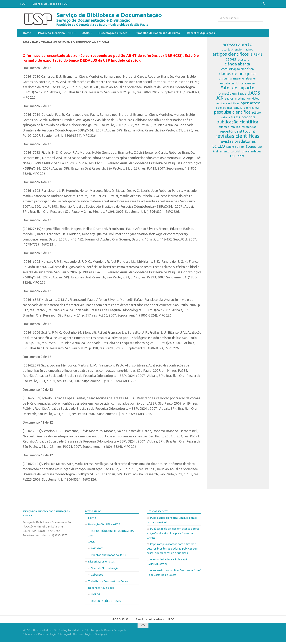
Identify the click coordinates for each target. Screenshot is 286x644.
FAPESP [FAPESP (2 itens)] (250, 85)
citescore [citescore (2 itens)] (243, 61)
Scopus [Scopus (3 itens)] (251, 148)
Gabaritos (97, 576)
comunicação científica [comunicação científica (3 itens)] (237, 70)
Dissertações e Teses (106, 34)
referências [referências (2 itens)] (249, 128)
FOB (22, 4)
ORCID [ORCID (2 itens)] (238, 109)
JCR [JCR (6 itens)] (220, 100)
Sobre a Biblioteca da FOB (47, 4)
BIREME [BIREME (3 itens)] (256, 56)
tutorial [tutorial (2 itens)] (236, 153)
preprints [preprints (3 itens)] (249, 119)
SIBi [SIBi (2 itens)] (260, 148)
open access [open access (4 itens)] (251, 104)
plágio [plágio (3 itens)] (257, 114)
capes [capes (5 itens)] (231, 61)
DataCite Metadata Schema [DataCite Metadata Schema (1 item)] (232, 80)
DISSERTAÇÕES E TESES (106, 602)
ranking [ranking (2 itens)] (235, 128)
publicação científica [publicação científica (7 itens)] (237, 123)
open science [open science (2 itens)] (224, 109)
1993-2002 (97, 550)
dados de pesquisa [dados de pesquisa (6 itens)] (237, 75)
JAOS (81, 34)
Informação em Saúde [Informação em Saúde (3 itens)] (231, 95)
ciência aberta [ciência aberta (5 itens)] (237, 65)
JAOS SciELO (121, 621)
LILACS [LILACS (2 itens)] (229, 100)
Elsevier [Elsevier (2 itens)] (251, 80)
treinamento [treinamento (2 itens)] (221, 153)
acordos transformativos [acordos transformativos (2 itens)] (237, 51)
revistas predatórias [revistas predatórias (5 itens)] (237, 143)
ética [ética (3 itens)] (241, 157)
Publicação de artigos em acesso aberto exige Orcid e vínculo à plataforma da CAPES (173, 535)
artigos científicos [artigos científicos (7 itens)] (231, 55)
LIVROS (95, 596)
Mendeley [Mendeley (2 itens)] (253, 100)
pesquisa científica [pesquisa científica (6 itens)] (232, 114)
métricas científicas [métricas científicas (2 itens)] (227, 105)
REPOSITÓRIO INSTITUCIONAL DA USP (111, 535)
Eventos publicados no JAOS (108, 556)
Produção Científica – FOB (53, 34)
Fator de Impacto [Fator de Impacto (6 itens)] (237, 89)
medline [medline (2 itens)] (240, 100)
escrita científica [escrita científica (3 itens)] (232, 85)
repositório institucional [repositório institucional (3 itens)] (237, 133)
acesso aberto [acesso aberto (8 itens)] (237, 46)
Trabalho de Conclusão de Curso (150, 34)
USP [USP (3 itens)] (233, 157)
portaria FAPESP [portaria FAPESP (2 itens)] (230, 119)
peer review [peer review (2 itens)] (251, 109)
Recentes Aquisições (190, 34)
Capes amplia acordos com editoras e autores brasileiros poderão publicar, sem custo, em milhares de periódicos (173, 550)
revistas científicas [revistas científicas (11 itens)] (237, 137)
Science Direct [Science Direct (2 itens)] (235, 148)
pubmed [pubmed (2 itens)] (224, 128)
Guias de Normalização (105, 570)
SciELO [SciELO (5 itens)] (219, 148)
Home (26, 34)
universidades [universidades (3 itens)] (252, 153)
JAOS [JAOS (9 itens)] (254, 94)
